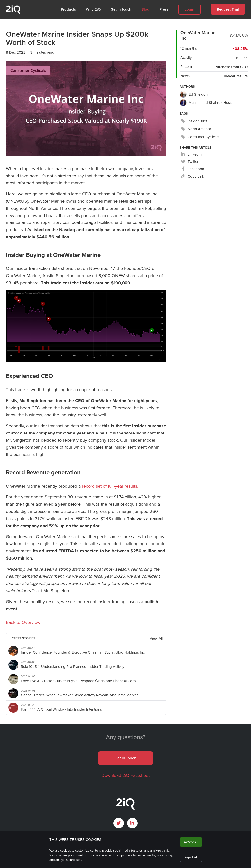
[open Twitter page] (119, 823)
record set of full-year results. (110, 486)
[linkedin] (191, 155)
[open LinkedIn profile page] (132, 823)
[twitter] (190, 162)
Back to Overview (23, 622)
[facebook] (192, 169)
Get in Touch (125, 758)
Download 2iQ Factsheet (125, 775)
